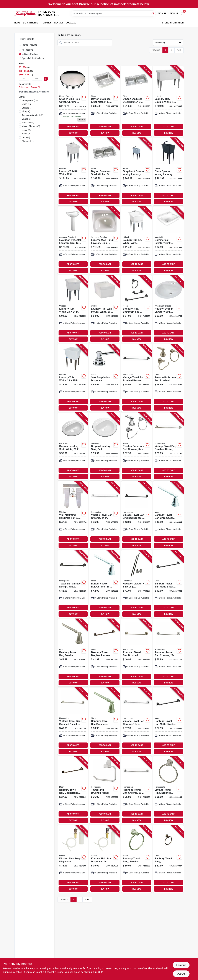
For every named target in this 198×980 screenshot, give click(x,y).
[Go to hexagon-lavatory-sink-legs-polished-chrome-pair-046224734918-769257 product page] (137, 584)
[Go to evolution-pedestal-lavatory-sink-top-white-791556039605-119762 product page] (73, 240)
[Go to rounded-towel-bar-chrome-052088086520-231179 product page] (168, 653)
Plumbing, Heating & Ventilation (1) (36, 92)
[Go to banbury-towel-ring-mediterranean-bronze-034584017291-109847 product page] (168, 859)
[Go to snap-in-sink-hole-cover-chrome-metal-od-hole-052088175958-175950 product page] (73, 101)
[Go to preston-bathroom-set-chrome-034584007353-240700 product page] (137, 446)
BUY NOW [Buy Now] (73, 133)
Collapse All (24, 87)
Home (17, 23)
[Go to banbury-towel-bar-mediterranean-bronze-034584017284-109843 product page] (105, 653)
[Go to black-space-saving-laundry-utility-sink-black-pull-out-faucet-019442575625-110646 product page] (168, 172)
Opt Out (181, 974)
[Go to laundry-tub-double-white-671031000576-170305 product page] (168, 101)
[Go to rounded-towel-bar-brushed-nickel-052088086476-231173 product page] (137, 653)
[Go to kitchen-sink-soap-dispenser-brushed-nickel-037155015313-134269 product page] (73, 859)
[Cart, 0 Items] (182, 13)
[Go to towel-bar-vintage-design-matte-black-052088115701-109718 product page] (73, 584)
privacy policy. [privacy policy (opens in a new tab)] (15, 972)
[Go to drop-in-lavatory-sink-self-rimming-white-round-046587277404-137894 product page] (105, 446)
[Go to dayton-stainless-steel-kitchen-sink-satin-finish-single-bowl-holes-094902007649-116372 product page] (105, 101)
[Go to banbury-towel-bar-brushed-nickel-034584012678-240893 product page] (73, 653)
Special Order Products (33, 58)
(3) (32, 115)
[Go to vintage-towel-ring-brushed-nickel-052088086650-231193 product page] (168, 790)
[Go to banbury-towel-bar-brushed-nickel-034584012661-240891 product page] (105, 721)
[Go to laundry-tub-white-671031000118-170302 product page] (73, 378)
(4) (26, 111)
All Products (27, 50)
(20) (30, 100)
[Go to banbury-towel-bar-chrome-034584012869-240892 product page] (105, 584)
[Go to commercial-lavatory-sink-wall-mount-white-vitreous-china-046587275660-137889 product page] (168, 240)
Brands (47, 23)
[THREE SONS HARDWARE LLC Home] (25, 14)
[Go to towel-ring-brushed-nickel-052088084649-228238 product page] (105, 790)
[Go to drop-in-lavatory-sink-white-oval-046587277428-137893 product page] (73, 446)
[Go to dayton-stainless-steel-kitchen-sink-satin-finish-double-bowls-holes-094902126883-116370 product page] (137, 101)
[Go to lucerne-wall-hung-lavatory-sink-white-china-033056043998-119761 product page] (105, 240)
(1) (26, 137)
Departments (31, 23)
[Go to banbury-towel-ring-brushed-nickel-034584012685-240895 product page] (137, 859)
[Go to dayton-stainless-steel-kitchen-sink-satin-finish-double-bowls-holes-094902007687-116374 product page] (105, 172)
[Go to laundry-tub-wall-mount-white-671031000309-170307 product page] (105, 309)
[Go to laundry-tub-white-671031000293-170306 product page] (73, 309)
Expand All (35, 87)
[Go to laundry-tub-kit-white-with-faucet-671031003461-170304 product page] (73, 172)
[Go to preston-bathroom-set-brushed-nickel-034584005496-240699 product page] (168, 378)
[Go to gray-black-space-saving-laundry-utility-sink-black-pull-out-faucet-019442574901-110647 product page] (137, 172)
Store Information (173, 23)
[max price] (37, 79)
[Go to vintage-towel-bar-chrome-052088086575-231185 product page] (137, 721)
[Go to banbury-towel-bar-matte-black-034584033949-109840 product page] (168, 721)
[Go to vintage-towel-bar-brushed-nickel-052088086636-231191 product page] (168, 446)
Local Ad (71, 23)
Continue (181, 965)
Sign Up (174, 13)
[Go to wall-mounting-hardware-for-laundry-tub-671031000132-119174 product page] (73, 515)
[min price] (24, 79)
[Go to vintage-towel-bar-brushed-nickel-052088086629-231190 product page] (73, 721)
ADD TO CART (73, 127)
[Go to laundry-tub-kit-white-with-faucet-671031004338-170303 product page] (137, 240)
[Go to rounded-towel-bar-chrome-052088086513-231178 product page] (137, 790)
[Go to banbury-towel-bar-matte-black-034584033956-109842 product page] (168, 584)
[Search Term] (113, 13)
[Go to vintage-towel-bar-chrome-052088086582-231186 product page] (105, 515)
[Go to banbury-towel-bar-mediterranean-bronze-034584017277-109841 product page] (73, 790)
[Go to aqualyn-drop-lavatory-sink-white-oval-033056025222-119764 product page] (168, 309)
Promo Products (29, 45)
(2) (26, 130)
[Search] (153, 13)
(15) (27, 104)
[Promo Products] (20, 45)
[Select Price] (46, 79)
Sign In (162, 13)
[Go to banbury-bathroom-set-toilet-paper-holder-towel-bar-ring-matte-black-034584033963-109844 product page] (137, 309)
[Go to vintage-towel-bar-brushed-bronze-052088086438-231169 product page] (137, 378)
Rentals (59, 23)
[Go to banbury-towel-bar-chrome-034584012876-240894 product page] (168, 515)
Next (179, 50)
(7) (27, 108)
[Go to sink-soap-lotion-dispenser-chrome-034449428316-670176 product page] (105, 378)
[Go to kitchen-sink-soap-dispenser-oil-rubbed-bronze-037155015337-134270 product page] (105, 859)
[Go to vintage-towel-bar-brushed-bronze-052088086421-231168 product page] (137, 515)
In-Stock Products (30, 54)
